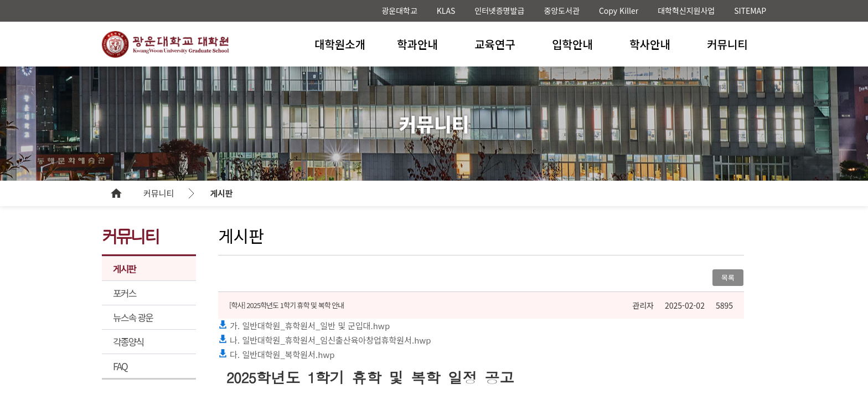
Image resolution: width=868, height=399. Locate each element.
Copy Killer (619, 11)
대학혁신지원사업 (686, 11)
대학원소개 (340, 44)
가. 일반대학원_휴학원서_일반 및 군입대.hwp (304, 326)
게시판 (221, 193)
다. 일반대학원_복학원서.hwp (277, 354)
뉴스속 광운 (133, 317)
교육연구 (495, 44)
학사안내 (650, 44)
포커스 (125, 293)
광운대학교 (399, 11)
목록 (728, 277)
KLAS (446, 11)
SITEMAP (750, 11)
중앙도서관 (561, 11)
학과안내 (417, 44)
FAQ (120, 366)
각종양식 (128, 342)
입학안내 (572, 44)
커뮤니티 (727, 44)
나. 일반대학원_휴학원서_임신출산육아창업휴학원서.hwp (325, 340)
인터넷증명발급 (499, 11)
